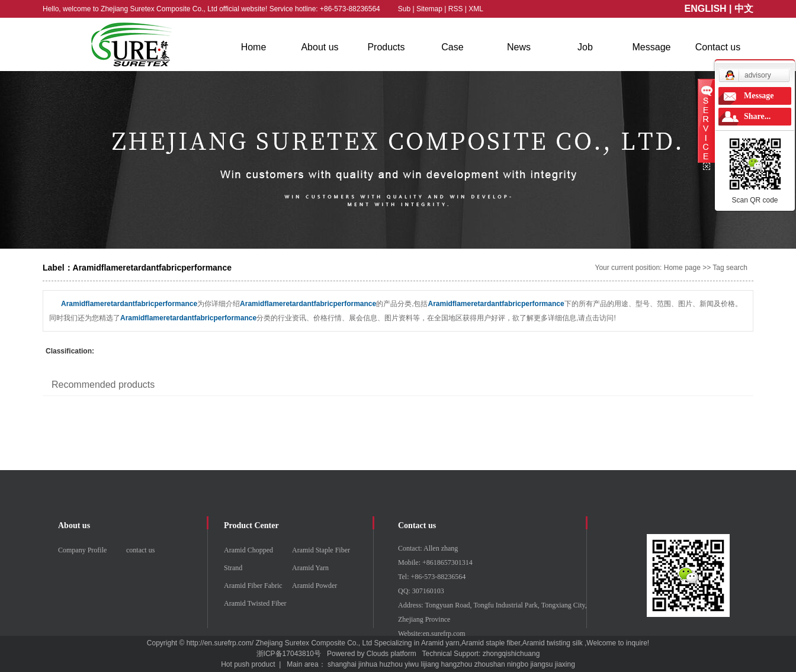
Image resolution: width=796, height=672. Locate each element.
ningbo (518, 664)
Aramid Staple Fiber (321, 550)
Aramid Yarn (310, 568)
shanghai (342, 664)
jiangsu (541, 664)
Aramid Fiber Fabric (253, 586)
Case (452, 47)
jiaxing (565, 664)
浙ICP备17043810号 (289, 654)
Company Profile (82, 550)
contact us (140, 550)
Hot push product (248, 664)
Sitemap (430, 9)
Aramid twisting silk (553, 643)
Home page (682, 268)
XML (476, 9)
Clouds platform (391, 654)
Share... (757, 116)
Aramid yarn (440, 643)
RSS (456, 9)
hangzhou (457, 664)
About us (320, 47)
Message (652, 47)
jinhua (368, 664)
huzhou (391, 664)
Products (386, 47)
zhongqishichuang (511, 654)
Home (254, 47)
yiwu (412, 664)
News (519, 47)
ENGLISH (706, 9)
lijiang (430, 664)
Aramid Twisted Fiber (255, 603)
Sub (404, 9)
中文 (744, 9)
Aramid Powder (314, 586)
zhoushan (490, 664)
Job (585, 47)
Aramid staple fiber (491, 643)
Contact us (718, 47)
